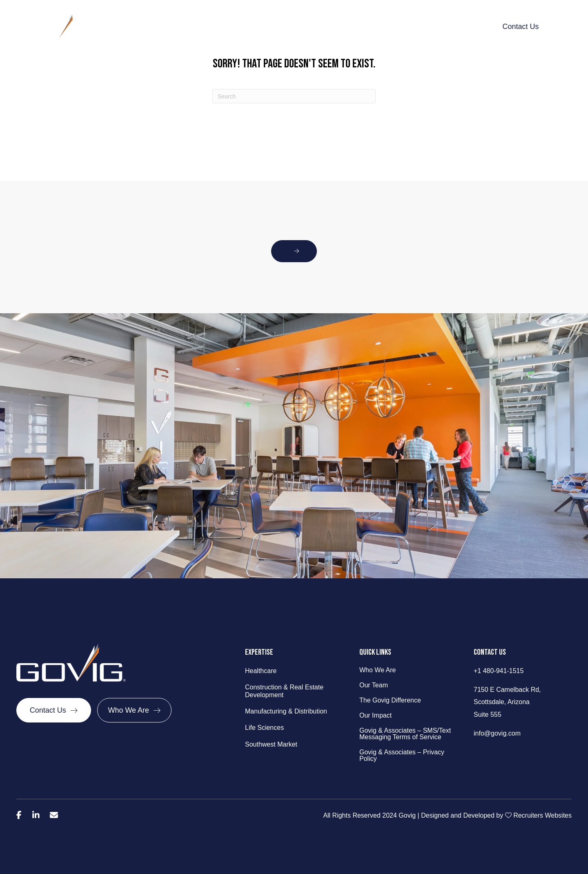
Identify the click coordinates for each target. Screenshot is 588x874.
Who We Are (378, 670)
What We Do (248, 27)
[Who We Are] (135, 711)
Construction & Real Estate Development (284, 691)
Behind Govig (195, 27)
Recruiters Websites (542, 815)
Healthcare (261, 671)
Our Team (374, 685)
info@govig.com (497, 733)
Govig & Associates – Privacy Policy (402, 756)
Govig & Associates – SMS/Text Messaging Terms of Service (405, 734)
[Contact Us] (54, 711)
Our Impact (378, 27)
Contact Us (520, 27)
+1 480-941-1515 (499, 671)
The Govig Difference (314, 27)
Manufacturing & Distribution (286, 711)
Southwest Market (271, 744)
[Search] (294, 96)
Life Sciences (264, 728)
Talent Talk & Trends (439, 27)
